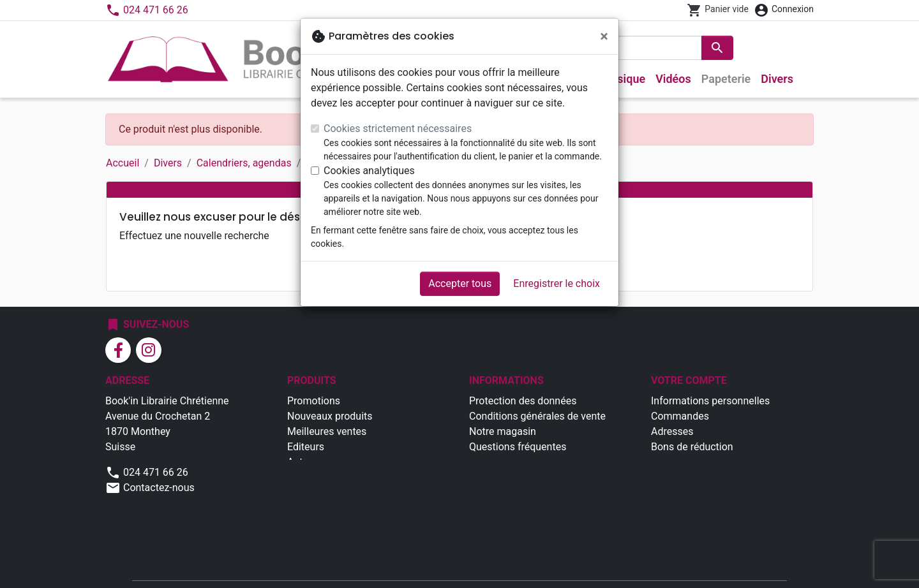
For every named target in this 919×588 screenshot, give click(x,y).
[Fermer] (604, 36)
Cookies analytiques (369, 171)
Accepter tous (460, 283)
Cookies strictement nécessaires (398, 129)
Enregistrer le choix (557, 283)
